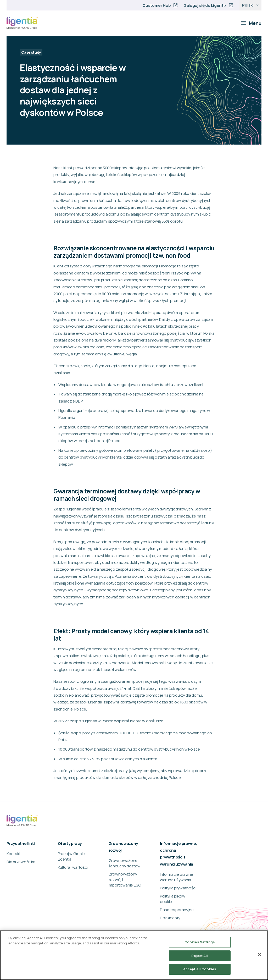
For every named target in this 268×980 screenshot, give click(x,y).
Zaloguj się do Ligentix (205, 5)
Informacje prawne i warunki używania (177, 877)
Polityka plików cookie (172, 899)
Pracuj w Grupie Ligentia (71, 856)
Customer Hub (157, 5)
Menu (251, 23)
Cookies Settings (200, 942)
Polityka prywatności (178, 888)
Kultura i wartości (73, 867)
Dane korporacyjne (177, 910)
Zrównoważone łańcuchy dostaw (125, 863)
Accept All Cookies (200, 969)
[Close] (260, 955)
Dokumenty (170, 918)
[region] (134, 955)
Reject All (200, 956)
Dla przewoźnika (21, 862)
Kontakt (13, 854)
